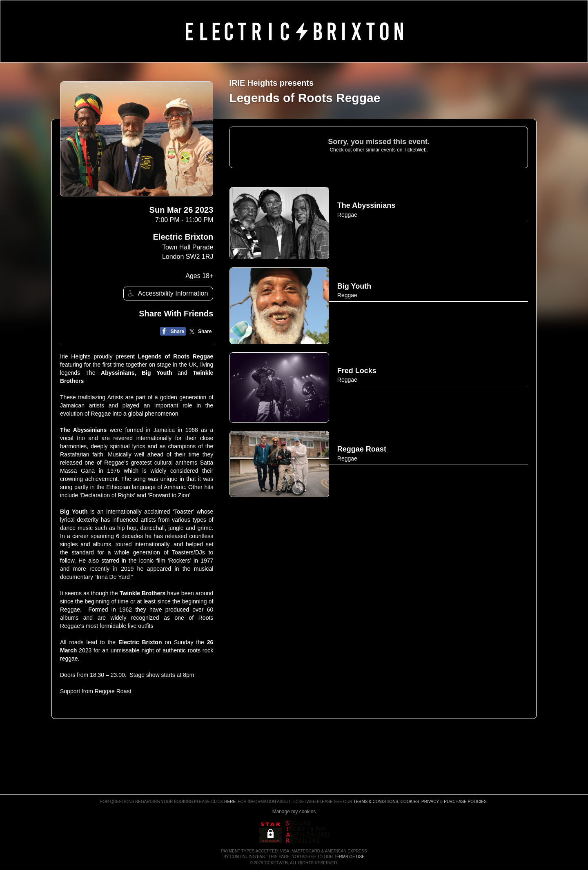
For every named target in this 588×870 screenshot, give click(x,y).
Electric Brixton (183, 237)
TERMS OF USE (349, 857)
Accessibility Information (167, 293)
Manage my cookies (294, 812)
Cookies (410, 802)
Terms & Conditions (376, 802)
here (230, 802)
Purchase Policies (465, 802)
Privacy (430, 802)
